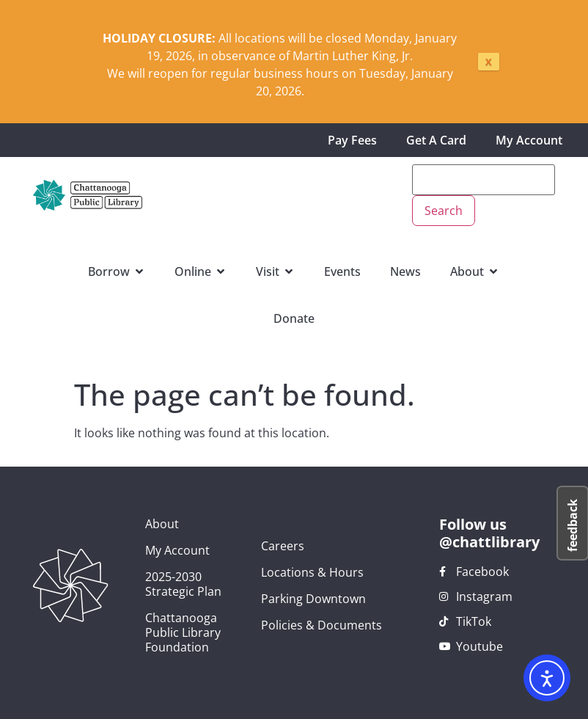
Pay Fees (352, 140)
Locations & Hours (312, 572)
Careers (283, 546)
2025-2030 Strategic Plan (183, 584)
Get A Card (436, 140)
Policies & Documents (321, 625)
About (162, 524)
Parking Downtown (313, 599)
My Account (529, 140)
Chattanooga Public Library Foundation (183, 632)
